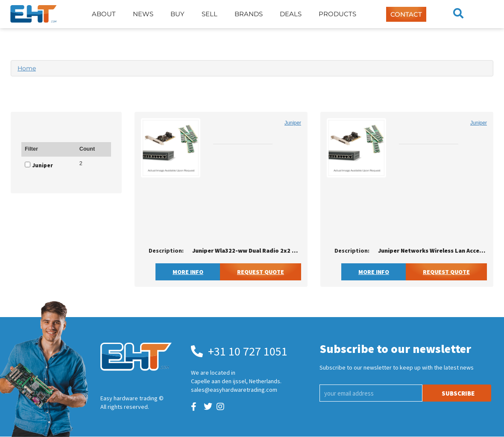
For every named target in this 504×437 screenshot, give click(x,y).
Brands (249, 14)
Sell (210, 14)
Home (27, 68)
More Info (188, 272)
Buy (177, 14)
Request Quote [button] (261, 272)
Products (337, 14)
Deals (291, 14)
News (143, 14)
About (104, 14)
